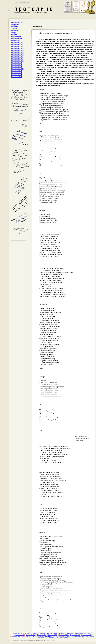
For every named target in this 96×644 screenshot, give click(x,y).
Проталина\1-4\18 (17, 23)
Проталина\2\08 (16, 75)
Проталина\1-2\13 (17, 51)
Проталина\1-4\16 (17, 43)
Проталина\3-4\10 (17, 61)
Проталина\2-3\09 (17, 69)
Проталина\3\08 (16, 73)
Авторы (13, 33)
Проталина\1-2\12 (17, 55)
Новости (14, 35)
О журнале (15, 25)
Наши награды (16, 39)
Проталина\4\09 (16, 67)
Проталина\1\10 (16, 65)
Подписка (14, 31)
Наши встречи (16, 37)
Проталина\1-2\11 (17, 59)
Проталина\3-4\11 (17, 57)
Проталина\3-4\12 (17, 53)
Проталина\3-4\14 (17, 47)
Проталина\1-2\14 (17, 49)
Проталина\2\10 (16, 63)
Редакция (14, 27)
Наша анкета (15, 41)
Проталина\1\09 (16, 71)
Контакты (14, 29)
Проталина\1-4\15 (17, 45)
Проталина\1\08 (16, 77)
